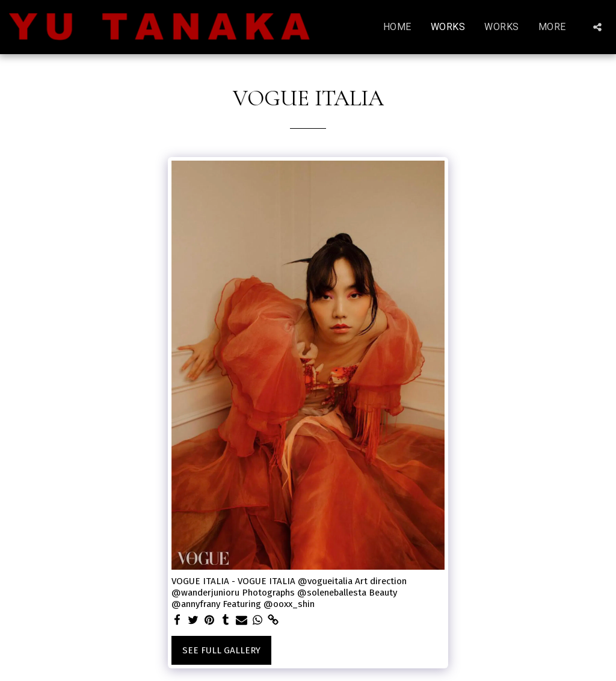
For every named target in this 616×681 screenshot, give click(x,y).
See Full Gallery (221, 650)
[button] (597, 27)
